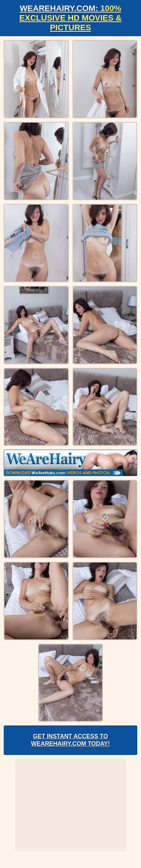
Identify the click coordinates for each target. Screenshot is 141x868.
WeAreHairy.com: (70, 18)
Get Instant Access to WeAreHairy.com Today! (70, 740)
